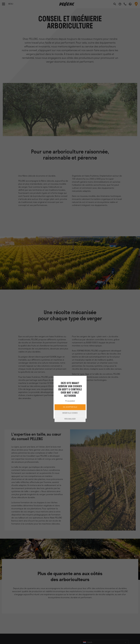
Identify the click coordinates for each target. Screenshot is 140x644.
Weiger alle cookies (70, 413)
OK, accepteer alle (70, 407)
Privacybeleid (70, 401)
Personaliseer (70, 419)
